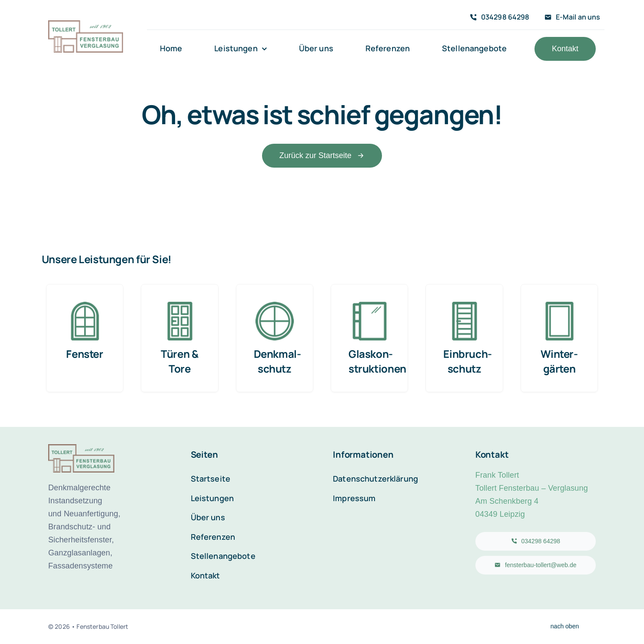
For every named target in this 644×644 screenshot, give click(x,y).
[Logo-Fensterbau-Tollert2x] (86, 25)
